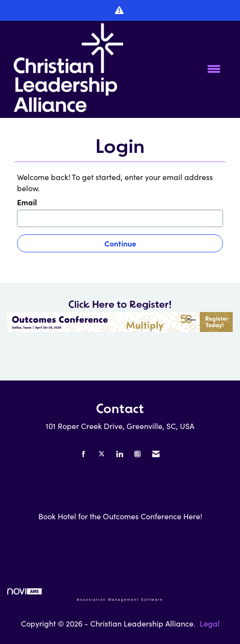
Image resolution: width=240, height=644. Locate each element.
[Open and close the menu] (182, 69)
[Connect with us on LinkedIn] (120, 454)
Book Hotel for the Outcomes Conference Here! (120, 516)
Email (27, 202)
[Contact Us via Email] (156, 454)
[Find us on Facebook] (84, 454)
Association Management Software (85, 595)
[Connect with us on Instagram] (137, 454)
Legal (210, 623)
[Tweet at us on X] (102, 454)
